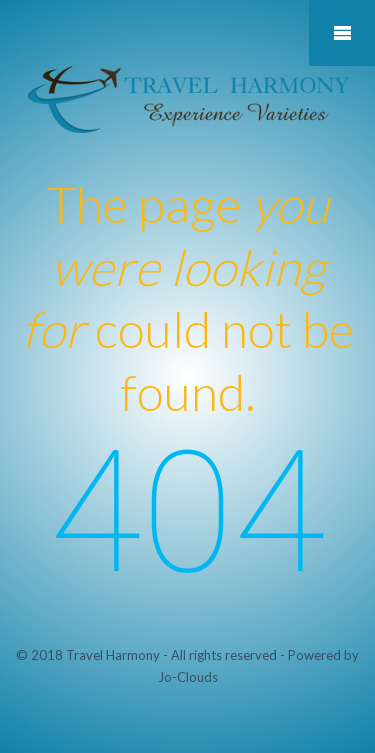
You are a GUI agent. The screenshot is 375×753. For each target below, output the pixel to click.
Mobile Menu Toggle (342, 33)
